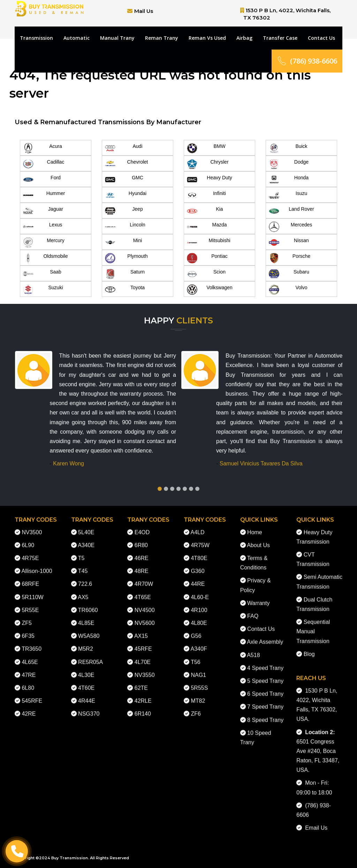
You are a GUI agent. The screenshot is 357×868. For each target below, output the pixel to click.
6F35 (28, 630)
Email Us (315, 822)
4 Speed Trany (265, 662)
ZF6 (196, 708)
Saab (42, 274)
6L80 (28, 682)
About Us (258, 540)
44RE (198, 578)
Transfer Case (280, 38)
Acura (43, 148)
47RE (29, 669)
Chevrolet (126, 164)
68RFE (30, 578)
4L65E (30, 656)
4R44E (87, 695)
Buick (288, 148)
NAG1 (198, 669)
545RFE (32, 695)
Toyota (125, 290)
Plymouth (126, 258)
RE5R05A (90, 656)
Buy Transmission (70, 858)
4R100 (199, 604)
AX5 (83, 592)
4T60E (86, 682)
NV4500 (145, 604)
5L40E (86, 527)
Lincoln (125, 227)
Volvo (288, 290)
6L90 (28, 540)
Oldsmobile (45, 258)
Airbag (244, 38)
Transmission (36, 38)
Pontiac (207, 258)
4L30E (86, 669)
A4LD (198, 527)
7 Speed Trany (265, 701)
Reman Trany (162, 38)
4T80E (199, 552)
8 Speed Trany (265, 714)
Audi (124, 148)
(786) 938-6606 (307, 61)
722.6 (85, 578)
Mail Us (144, 11)
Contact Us (321, 38)
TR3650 (32, 643)
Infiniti (206, 195)
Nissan (289, 242)
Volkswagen (210, 290)
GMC (124, 180)
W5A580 (89, 630)
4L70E (143, 656)
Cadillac (44, 164)
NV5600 (145, 617)
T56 (196, 656)
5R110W (32, 592)
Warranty (258, 597)
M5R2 (86, 643)
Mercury (44, 242)
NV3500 (32, 527)
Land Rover (291, 211)
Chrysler (208, 164)
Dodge (289, 164)
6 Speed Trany (265, 688)
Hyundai (126, 195)
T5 (81, 552)
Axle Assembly (265, 636)
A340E (86, 540)
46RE (142, 552)
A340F (199, 643)
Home (255, 527)
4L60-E (200, 592)
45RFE (143, 643)
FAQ (253, 610)
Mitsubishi (209, 242)
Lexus (43, 227)
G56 (196, 630)
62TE (141, 682)
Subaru (289, 274)
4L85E (86, 617)
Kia (205, 211)
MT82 (198, 695)
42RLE (143, 695)
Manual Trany (117, 38)
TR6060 (88, 604)
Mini (123, 242)
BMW (206, 148)
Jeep (124, 211)
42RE (29, 708)
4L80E (199, 617)
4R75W (200, 540)
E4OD (142, 527)
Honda (289, 180)
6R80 (141, 540)
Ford (42, 180)
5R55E (30, 604)
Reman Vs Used (207, 38)
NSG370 (89, 708)
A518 (253, 649)
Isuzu (288, 195)
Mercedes (290, 227)
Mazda (207, 227)
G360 (198, 565)
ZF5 (26, 617)
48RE (142, 565)
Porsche (290, 258)
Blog (309, 648)
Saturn (125, 274)
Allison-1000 (37, 565)
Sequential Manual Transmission (313, 626)
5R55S (199, 682)
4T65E (143, 592)
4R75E (30, 552)
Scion (206, 274)
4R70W (144, 578)
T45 (83, 565)
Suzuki (43, 290)
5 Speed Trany (265, 675)
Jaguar (43, 211)
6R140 (143, 708)
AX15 (141, 630)
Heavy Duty (210, 180)
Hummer (44, 195)
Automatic (77, 38)
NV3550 (145, 669)
